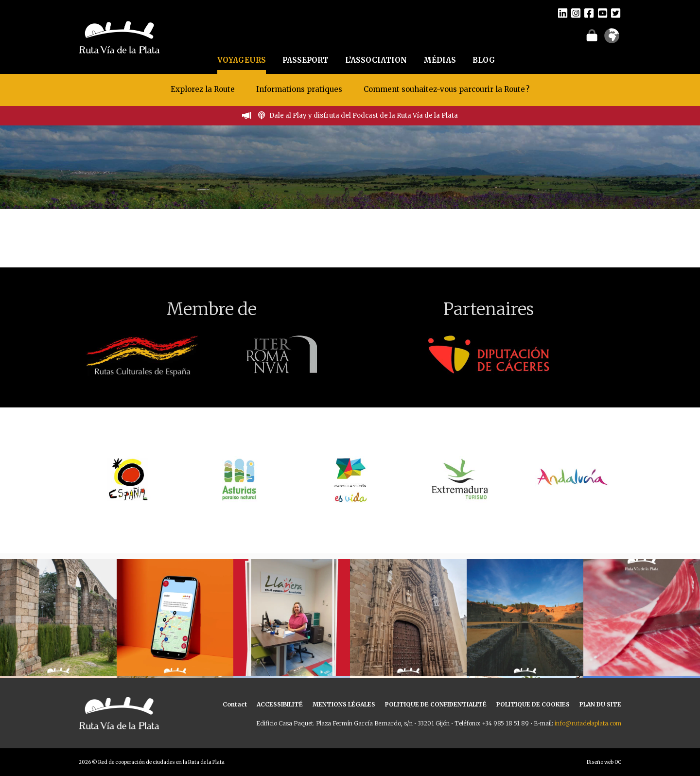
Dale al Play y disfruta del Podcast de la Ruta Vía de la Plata (364, 115)
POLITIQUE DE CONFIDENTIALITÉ (436, 704)
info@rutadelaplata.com (588, 723)
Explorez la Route (203, 89)
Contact (235, 704)
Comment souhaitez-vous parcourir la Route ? (446, 89)
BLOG (484, 60)
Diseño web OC (604, 762)
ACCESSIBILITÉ (280, 704)
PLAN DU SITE (600, 704)
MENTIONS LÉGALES (344, 704)
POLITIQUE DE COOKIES (533, 704)
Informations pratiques (300, 89)
